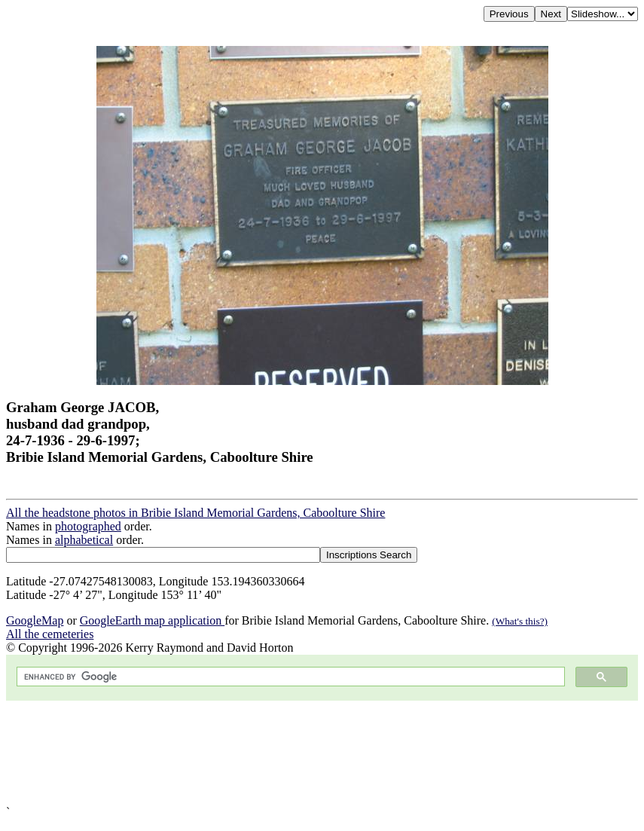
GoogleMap (35, 620)
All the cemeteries (50, 634)
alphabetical (84, 540)
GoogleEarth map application (152, 620)
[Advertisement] (322, 753)
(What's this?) (520, 621)
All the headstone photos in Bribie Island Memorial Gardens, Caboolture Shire (195, 513)
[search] (289, 677)
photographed (88, 526)
